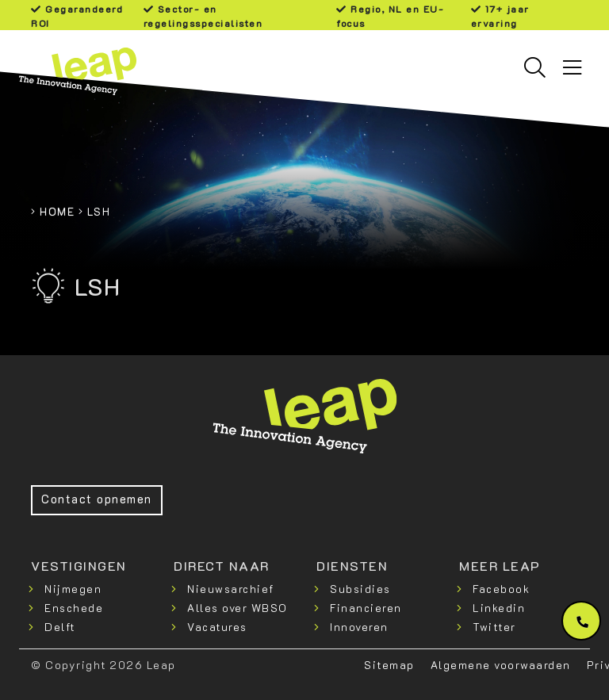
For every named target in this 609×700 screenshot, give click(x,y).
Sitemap (389, 665)
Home (57, 211)
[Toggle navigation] (572, 67)
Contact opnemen (97, 499)
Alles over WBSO (237, 608)
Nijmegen (73, 589)
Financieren (366, 608)
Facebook (501, 589)
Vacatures (217, 627)
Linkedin (499, 608)
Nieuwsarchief (231, 589)
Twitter (494, 627)
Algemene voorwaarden (501, 665)
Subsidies (360, 589)
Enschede (74, 608)
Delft (60, 627)
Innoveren (359, 627)
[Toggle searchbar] (535, 67)
